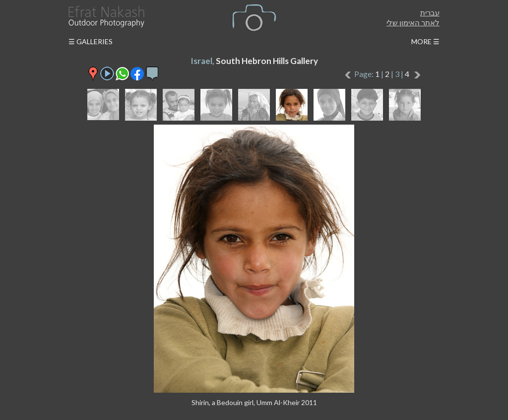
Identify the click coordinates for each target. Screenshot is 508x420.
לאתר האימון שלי (413, 22)
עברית (430, 12)
